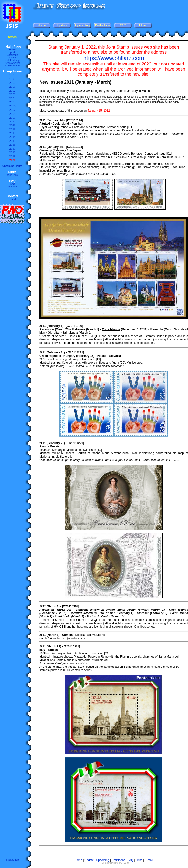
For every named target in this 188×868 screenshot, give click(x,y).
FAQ (12, 184)
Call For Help (12, 60)
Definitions (12, 187)
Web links (12, 175)
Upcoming (103, 860)
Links (139, 860)
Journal (12, 58)
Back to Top (12, 860)
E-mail (12, 199)
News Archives (13, 63)
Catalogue (13, 55)
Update (12, 52)
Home (12, 50)
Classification (12, 66)
